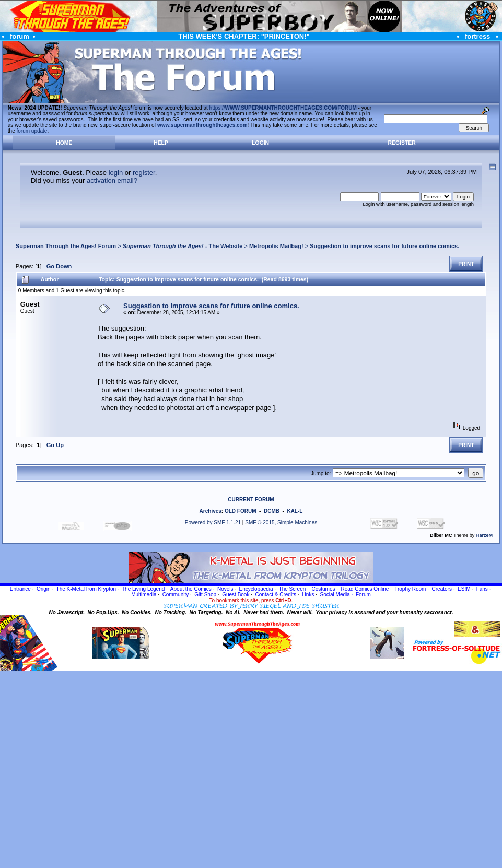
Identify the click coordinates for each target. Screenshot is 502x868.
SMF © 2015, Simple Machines (281, 523)
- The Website (183, 246)
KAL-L (295, 511)
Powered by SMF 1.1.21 (213, 523)
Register (402, 143)
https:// (283, 108)
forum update (32, 131)
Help (161, 143)
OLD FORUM (241, 511)
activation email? (112, 180)
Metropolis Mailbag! (276, 246)
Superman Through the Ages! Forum (66, 246)
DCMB (272, 511)
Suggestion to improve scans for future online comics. (384, 246)
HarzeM (484, 535)
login (116, 173)
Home (64, 143)
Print (466, 264)
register (144, 173)
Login (260, 143)
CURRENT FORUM (251, 500)
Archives (211, 511)
